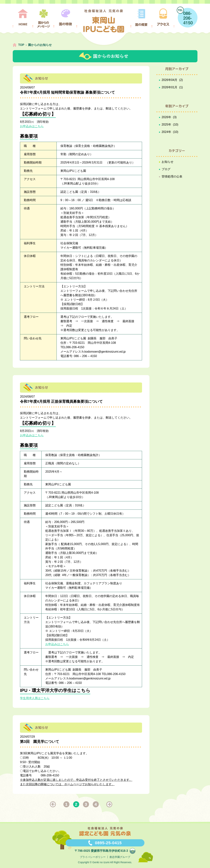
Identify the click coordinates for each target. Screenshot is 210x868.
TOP (21, 45)
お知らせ (168, 162)
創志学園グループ (120, 857)
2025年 (166, 125)
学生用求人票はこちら (35, 698)
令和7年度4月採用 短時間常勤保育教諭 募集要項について (67, 92)
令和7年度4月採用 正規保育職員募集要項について (61, 401)
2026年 (166, 117)
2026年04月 (169, 80)
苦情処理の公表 (172, 176)
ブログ (166, 169)
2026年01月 (169, 87)
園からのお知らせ (40, 45)
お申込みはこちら (32, 126)
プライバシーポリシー (93, 857)
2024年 (166, 132)
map (135, 850)
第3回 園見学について (39, 742)
